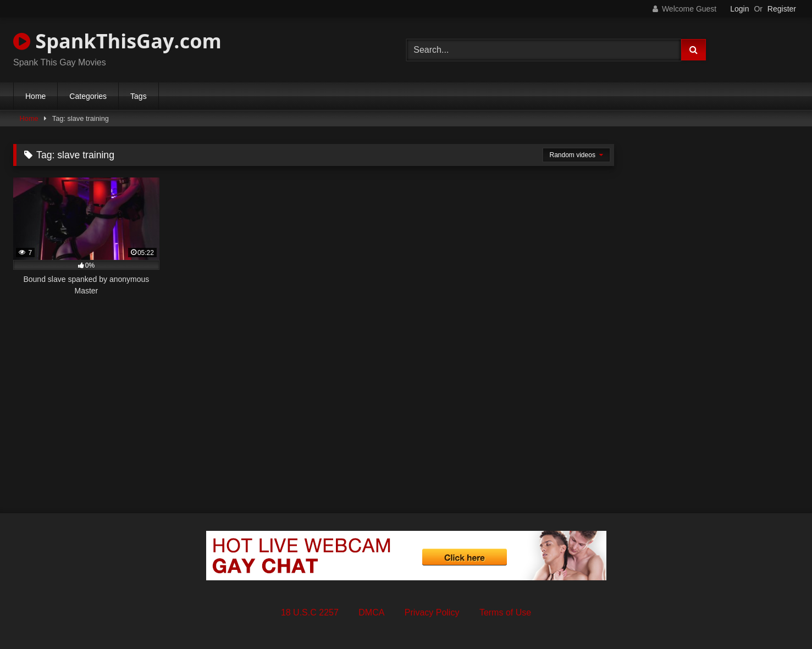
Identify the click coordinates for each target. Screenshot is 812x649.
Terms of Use (505, 612)
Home (35, 96)
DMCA (371, 612)
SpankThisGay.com (117, 41)
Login (739, 9)
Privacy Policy (432, 612)
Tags (139, 96)
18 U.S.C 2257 (310, 612)
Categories (88, 96)
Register (782, 9)
